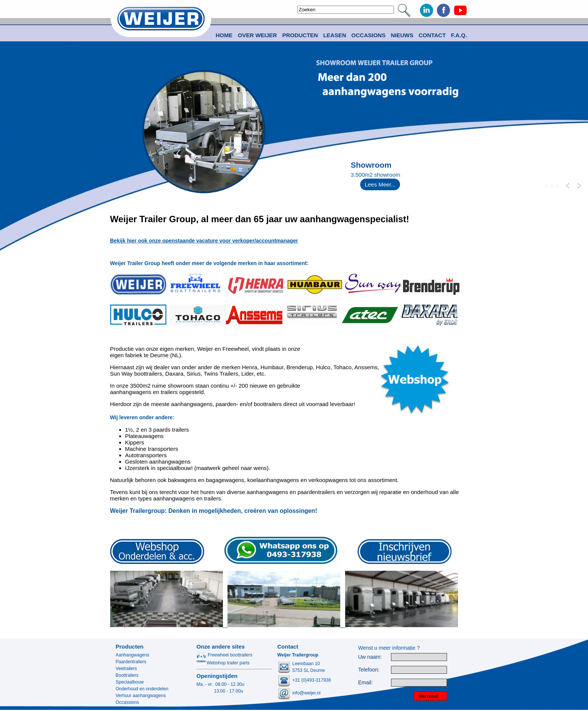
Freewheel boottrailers (225, 655)
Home (224, 35)
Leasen (335, 35)
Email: (366, 683)
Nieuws (402, 35)
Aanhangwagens (133, 655)
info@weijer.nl (307, 693)
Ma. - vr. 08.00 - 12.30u (220, 684)
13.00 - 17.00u (220, 691)
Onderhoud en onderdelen (142, 689)
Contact (432, 35)
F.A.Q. (459, 35)
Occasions (369, 35)
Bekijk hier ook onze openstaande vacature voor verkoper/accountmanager (204, 241)
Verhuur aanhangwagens (141, 696)
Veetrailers (127, 669)
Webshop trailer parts (223, 663)
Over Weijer (258, 35)
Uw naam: (370, 657)
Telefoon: (369, 670)
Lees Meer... (380, 184)
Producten (130, 647)
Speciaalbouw (130, 682)
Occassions (127, 702)
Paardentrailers (131, 662)
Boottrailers (127, 675)
